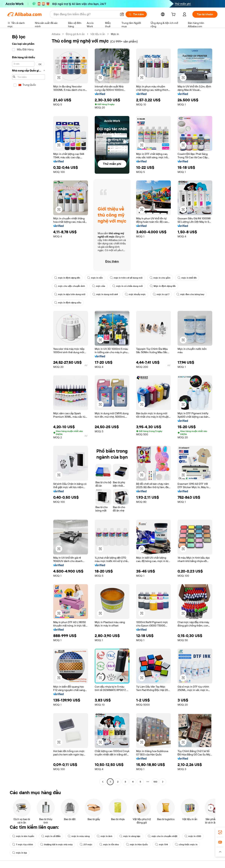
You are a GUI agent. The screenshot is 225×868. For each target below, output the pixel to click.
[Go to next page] (163, 782)
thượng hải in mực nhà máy (56, 845)
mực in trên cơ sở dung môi (126, 278)
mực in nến (95, 278)
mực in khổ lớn (187, 278)
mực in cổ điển (51, 836)
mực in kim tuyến (23, 836)
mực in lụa (20, 853)
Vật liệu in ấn (98, 34)
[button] (122, 14)
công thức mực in (186, 845)
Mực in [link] (115, 34)
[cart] (174, 15)
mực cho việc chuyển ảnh (70, 286)
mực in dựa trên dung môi (70, 294)
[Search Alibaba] (85, 14)
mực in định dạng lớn (67, 278)
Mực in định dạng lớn (163, 286)
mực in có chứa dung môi (128, 286)
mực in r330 (193, 836)
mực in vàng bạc (130, 836)
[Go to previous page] (103, 782)
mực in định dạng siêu (68, 303)
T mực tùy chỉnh (23, 845)
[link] (220, 832)
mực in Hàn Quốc (137, 845)
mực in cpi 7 (161, 294)
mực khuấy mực (135, 294)
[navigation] (28, 408)
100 (155, 782)
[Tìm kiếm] (136, 14)
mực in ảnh (105, 836)
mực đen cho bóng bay (190, 294)
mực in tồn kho (109, 845)
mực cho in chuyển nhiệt (163, 836)
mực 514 (161, 845)
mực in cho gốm (160, 278)
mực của (99, 286)
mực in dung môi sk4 (105, 294)
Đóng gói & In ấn (75, 34)
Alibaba (56, 34)
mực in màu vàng (79, 836)
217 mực (86, 845)
